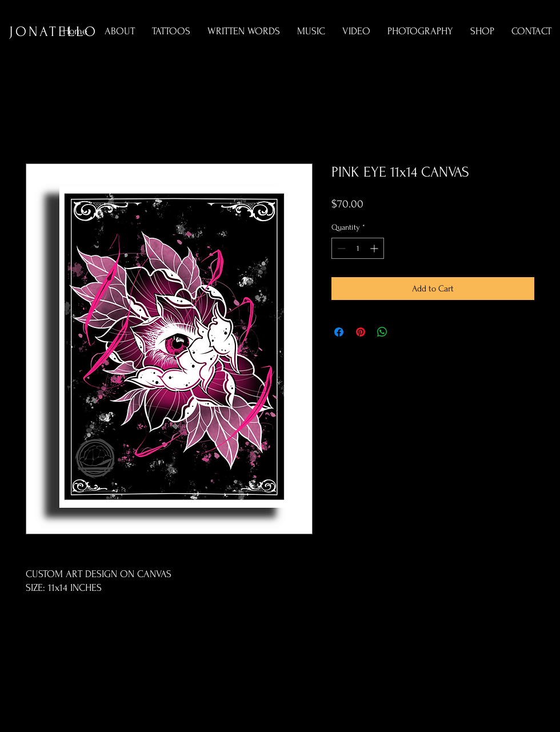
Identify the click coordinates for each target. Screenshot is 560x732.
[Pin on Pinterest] (361, 332)
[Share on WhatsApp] (382, 332)
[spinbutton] (358, 248)
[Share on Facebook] (339, 332)
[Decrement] (340, 248)
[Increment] (375, 248)
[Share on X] (404, 332)
